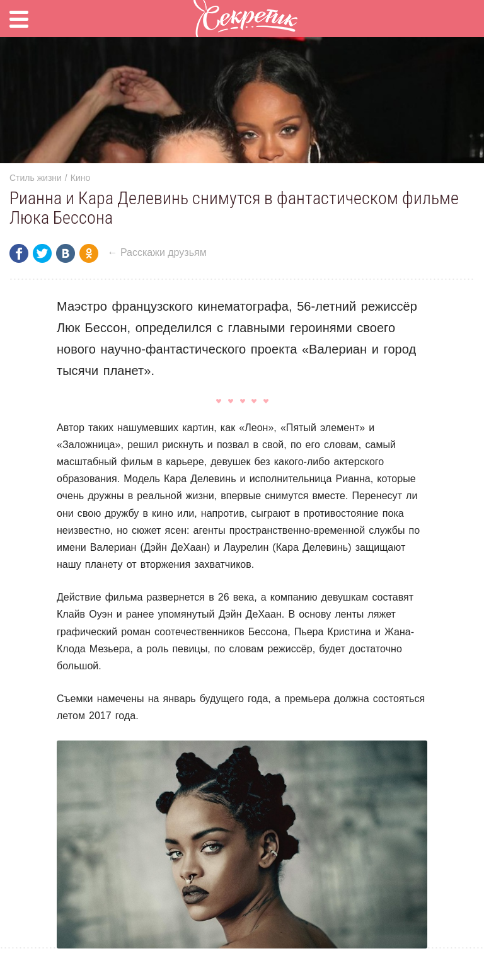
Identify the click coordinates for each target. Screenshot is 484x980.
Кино (81, 178)
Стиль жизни (36, 178)
